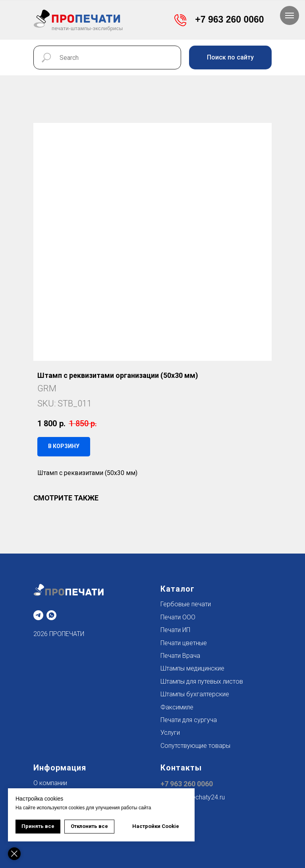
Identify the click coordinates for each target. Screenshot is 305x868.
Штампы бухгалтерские (195, 694)
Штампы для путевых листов (202, 681)
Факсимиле (177, 707)
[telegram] (38, 615)
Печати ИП (175, 630)
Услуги (170, 733)
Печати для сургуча (189, 720)
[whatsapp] (51, 615)
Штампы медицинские (192, 668)
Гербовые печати (186, 604)
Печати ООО (178, 617)
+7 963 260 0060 (187, 784)
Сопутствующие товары (195, 746)
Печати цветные (184, 643)
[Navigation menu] (290, 15)
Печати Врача (180, 656)
